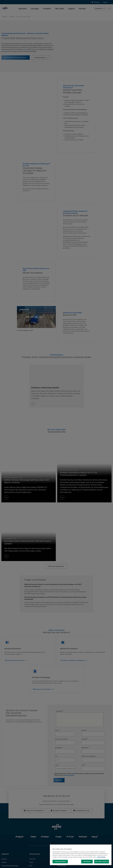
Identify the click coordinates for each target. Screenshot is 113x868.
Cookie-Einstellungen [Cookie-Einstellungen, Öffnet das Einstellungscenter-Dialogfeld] (60, 861)
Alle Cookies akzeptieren (102, 861)
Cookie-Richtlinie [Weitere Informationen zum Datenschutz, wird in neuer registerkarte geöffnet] (101, 857)
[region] (81, 855)
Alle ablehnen (87, 861)
